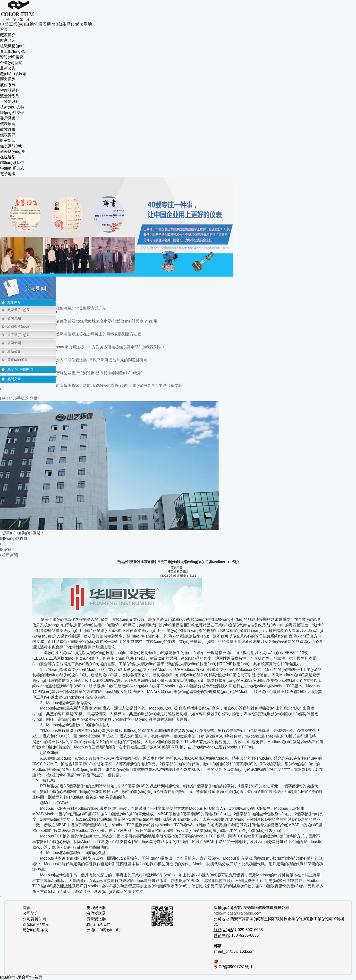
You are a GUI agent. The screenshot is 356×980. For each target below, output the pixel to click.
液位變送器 (96, 913)
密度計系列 (10, 90)
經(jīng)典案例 (12, 112)
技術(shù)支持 (12, 107)
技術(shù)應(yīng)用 (104, 930)
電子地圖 (8, 174)
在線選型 (8, 157)
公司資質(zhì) (34, 919)
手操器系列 (10, 102)
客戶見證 (8, 118)
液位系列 (8, 85)
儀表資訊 (8, 135)
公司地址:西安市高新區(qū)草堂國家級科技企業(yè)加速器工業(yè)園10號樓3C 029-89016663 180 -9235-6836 (279, 924)
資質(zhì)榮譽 (12, 57)
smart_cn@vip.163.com (234, 951)
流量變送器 (96, 919)
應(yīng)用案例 (36, 930)
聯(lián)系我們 (12, 163)
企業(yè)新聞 (11, 63)
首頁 (4, 29)
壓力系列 (8, 79)
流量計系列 (10, 96)
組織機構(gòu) (12, 46)
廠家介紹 (8, 40)
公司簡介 (31, 913)
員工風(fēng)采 (13, 51)
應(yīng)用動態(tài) (21, 369)
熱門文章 (14, 379)
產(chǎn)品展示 (13, 74)
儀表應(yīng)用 (13, 151)
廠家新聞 (8, 140)
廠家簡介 (8, 35)
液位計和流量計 (178, 572)
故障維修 (8, 129)
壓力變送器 (96, 908)
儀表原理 (8, 124)
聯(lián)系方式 (12, 168)
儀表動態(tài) (11, 146)
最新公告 (8, 68)
